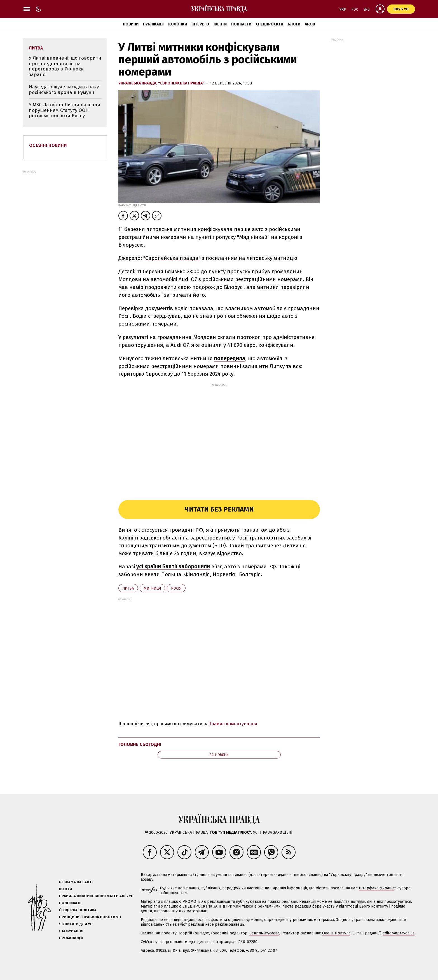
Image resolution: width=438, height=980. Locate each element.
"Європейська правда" (182, 83)
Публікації (153, 24)
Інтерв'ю (200, 24)
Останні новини (48, 145)
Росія (176, 588)
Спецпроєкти (270, 24)
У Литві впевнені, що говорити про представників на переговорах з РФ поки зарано (65, 66)
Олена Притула (336, 933)
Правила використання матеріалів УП (96, 896)
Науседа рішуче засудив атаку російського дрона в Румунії (64, 90)
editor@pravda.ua (399, 933)
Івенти (220, 24)
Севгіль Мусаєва (264, 933)
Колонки (178, 24)
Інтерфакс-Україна (377, 888)
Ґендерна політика (78, 910)
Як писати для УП (76, 924)
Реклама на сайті (76, 882)
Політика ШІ (71, 903)
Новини (131, 24)
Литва (128, 588)
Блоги (294, 24)
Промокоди (71, 938)
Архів (310, 24)
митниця (152, 588)
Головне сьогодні (140, 744)
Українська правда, (138, 83)
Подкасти (241, 24)
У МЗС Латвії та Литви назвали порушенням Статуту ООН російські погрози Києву (65, 110)
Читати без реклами (219, 509)
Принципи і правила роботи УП (90, 917)
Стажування (71, 931)
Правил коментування (233, 724)
